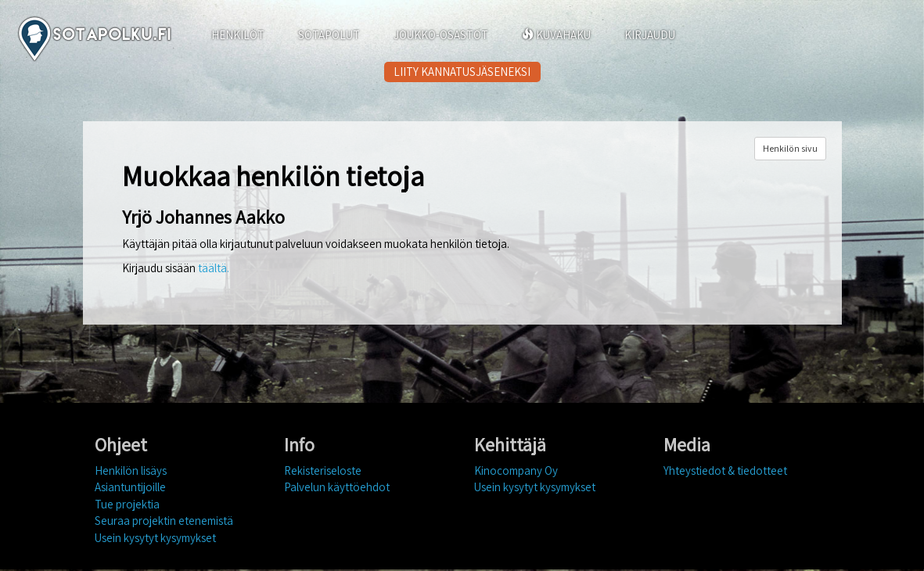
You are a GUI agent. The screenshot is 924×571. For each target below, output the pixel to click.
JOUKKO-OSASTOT (441, 35)
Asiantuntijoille (130, 487)
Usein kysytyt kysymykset (155, 538)
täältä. (214, 268)
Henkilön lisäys (131, 470)
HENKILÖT (238, 35)
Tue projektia (127, 504)
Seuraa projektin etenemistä (164, 521)
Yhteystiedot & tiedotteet (725, 470)
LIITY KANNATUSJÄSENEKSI (462, 72)
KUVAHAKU (556, 35)
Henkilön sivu (790, 148)
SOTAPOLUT (329, 35)
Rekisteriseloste (323, 470)
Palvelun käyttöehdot (337, 487)
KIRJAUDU (650, 35)
